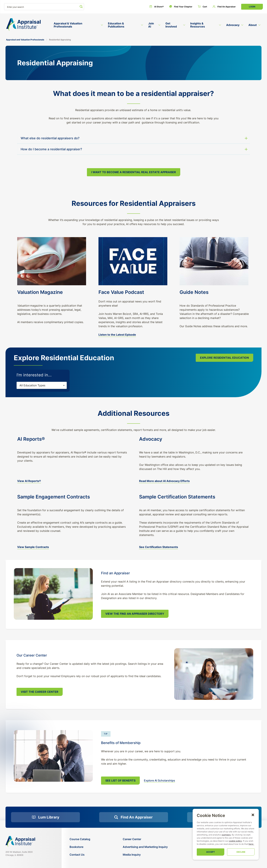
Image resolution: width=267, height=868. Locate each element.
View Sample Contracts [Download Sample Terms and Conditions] (33, 547)
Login (252, 7)
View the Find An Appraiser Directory (135, 614)
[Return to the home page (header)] (23, 25)
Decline (241, 852)
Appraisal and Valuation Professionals (25, 40)
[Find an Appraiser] (224, 7)
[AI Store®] (157, 7)
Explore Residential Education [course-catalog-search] (224, 358)
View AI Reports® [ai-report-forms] (29, 481)
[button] (253, 815)
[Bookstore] (80, 847)
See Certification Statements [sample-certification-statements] (159, 547)
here (251, 844)
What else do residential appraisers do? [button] (50, 138)
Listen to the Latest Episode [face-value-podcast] (117, 335)
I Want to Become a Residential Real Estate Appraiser (134, 172)
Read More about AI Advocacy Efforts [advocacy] (164, 481)
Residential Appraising (60, 40)
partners (226, 835)
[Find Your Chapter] (181, 7)
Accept (211, 852)
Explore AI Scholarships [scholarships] (159, 780)
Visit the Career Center (40, 692)
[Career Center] (145, 839)
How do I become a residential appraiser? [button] (51, 149)
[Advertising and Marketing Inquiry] (145, 847)
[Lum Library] (45, 817)
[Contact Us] (80, 855)
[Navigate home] (20, 842)
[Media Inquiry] (145, 855)
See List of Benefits (120, 780)
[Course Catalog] (80, 839)
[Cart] (202, 7)
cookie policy (235, 841)
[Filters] (42, 385)
